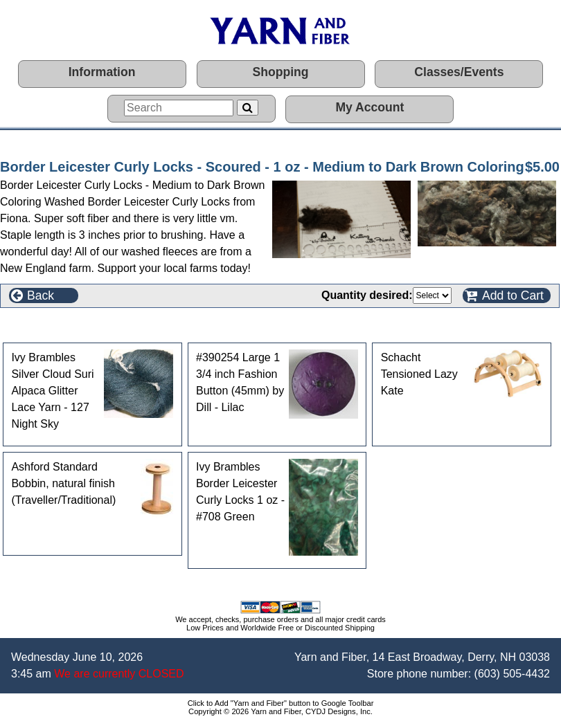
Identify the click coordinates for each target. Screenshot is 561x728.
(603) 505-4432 (512, 674)
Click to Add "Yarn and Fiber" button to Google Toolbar (281, 703)
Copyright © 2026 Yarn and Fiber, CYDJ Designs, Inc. (280, 711)
